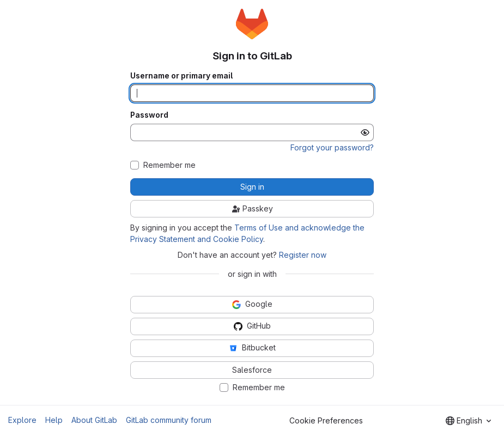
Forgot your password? (332, 147)
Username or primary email (181, 76)
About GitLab (94, 420)
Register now (303, 255)
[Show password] (365, 132)
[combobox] (468, 421)
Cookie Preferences (326, 420)
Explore (22, 420)
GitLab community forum (169, 420)
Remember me (169, 165)
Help (54, 420)
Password (149, 115)
